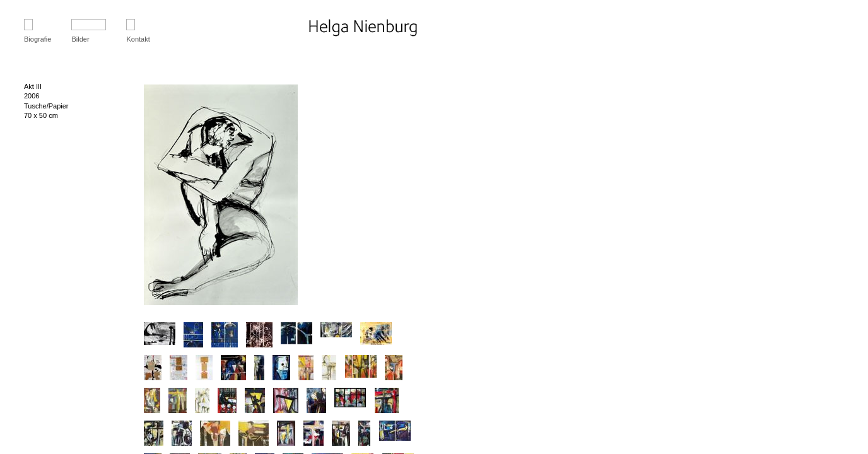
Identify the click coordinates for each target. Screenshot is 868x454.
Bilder (80, 39)
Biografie (38, 39)
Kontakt (138, 39)
